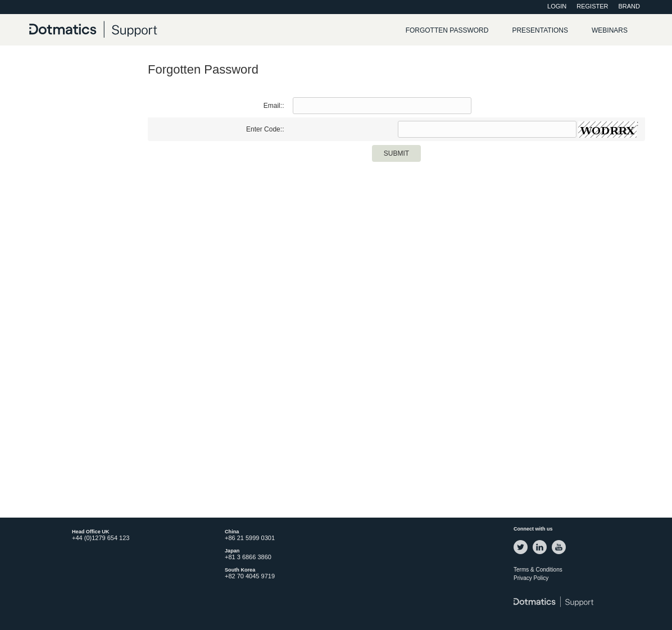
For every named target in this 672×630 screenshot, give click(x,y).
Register (592, 6)
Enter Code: (264, 129)
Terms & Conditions (538, 570)
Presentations (540, 30)
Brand (629, 6)
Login (557, 6)
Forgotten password (447, 30)
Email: (273, 106)
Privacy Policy (531, 578)
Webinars (610, 30)
